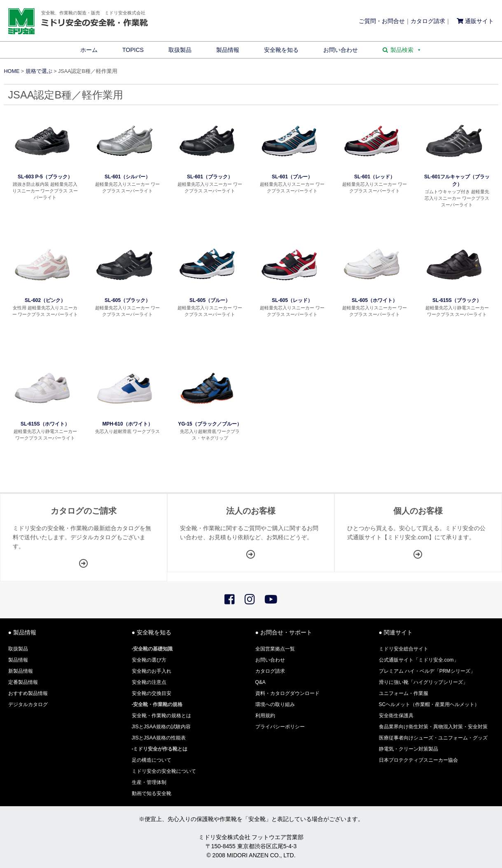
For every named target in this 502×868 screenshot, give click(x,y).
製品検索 (406, 50)
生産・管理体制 (149, 782)
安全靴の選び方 (149, 660)
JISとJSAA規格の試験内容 (161, 727)
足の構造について (152, 760)
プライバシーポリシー (280, 727)
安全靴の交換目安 (152, 693)
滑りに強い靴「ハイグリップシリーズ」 (423, 682)
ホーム (89, 50)
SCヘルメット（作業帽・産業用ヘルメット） (429, 704)
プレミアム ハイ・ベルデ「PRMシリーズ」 (427, 671)
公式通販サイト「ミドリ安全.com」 (419, 660)
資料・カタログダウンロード (287, 693)
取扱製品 (180, 50)
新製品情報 (21, 671)
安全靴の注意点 (149, 682)
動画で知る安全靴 (152, 793)
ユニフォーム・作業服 (404, 693)
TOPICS (133, 50)
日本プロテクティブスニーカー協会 (418, 760)
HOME (12, 71)
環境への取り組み (275, 704)
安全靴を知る (281, 50)
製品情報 (228, 50)
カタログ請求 (428, 21)
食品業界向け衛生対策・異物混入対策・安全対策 (433, 727)
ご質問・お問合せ (382, 21)
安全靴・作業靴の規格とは (161, 716)
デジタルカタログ (28, 704)
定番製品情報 (23, 682)
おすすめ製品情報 (28, 693)
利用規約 (265, 716)
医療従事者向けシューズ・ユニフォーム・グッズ (433, 738)
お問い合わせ (341, 50)
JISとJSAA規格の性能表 (159, 738)
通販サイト (475, 21)
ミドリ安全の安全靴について (164, 771)
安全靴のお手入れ (152, 671)
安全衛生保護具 (396, 716)
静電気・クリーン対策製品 (409, 749)
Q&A (260, 682)
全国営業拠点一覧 (275, 649)
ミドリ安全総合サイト (404, 649)
